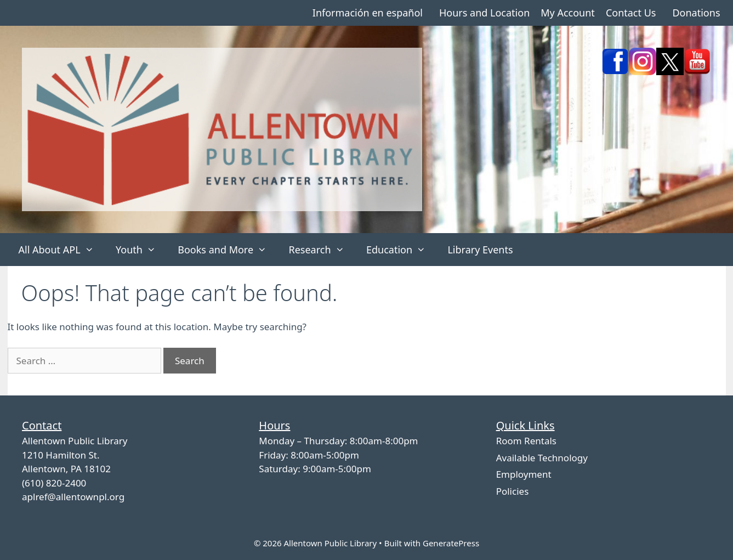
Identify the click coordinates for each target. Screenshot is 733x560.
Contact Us (631, 13)
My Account (568, 13)
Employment (524, 474)
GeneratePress (451, 543)
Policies (513, 491)
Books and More (228, 250)
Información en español (368, 13)
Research (322, 250)
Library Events (480, 250)
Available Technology (542, 458)
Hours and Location (484, 13)
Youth (141, 250)
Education (402, 250)
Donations (696, 13)
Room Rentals (526, 441)
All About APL (62, 250)
